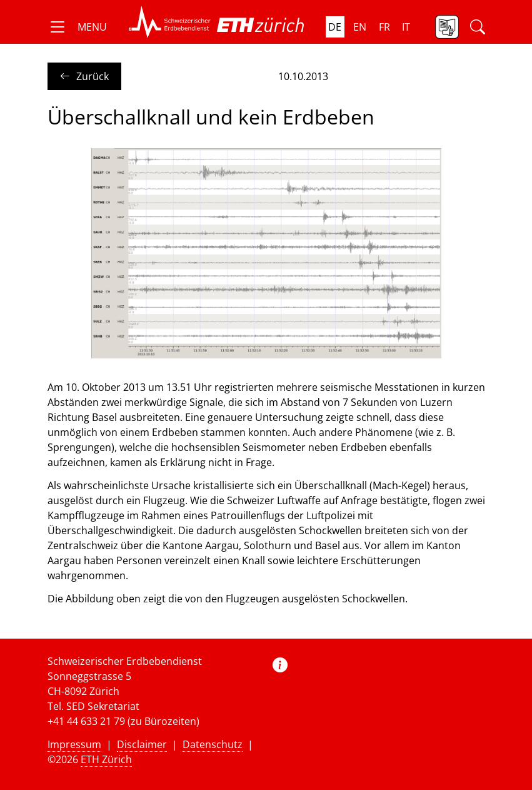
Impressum (74, 744)
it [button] (406, 27)
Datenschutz (213, 744)
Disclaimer (142, 744)
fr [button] (384, 27)
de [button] (335, 27)
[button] (77, 27)
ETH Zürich (106, 759)
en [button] (360, 27)
